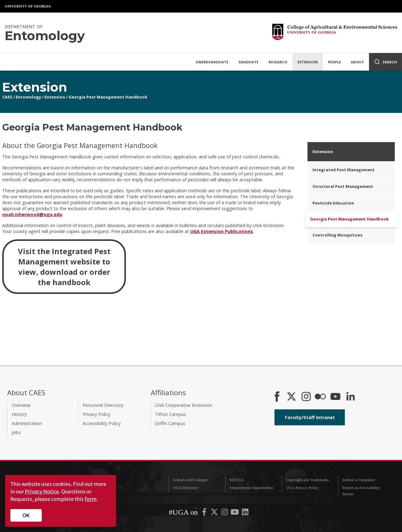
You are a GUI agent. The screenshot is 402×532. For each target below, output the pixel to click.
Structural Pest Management (343, 186)
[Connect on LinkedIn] (350, 397)
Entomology (28, 97)
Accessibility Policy (102, 423)
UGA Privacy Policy (302, 488)
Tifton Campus (170, 414)
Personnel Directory (103, 405)
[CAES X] (292, 397)
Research (278, 62)
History (19, 414)
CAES (7, 97)
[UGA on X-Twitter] (215, 513)
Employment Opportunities (252, 488)
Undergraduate (212, 62)
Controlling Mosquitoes (337, 235)
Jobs (16, 432)
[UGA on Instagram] (225, 513)
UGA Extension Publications (222, 231)
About (357, 62)
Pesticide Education (333, 203)
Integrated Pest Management (344, 170)
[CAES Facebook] (277, 397)
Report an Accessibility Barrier (361, 491)
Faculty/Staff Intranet (310, 417)
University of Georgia (28, 6)
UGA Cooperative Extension (184, 405)
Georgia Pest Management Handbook (108, 97)
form (91, 499)
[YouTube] (335, 397)
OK (26, 515)
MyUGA (237, 480)
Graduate (248, 62)
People (334, 62)
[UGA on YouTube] (235, 513)
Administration (27, 423)
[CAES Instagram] (306, 397)
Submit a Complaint (359, 480)
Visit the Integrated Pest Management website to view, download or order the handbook (64, 267)
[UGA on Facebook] (205, 513)
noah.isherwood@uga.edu (32, 214)
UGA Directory (185, 488)
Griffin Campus (170, 423)
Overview (21, 405)
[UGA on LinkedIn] (245, 513)
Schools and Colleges (190, 480)
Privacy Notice (42, 492)
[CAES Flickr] (320, 397)
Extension (308, 62)
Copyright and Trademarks (307, 480)
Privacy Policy (96, 414)
